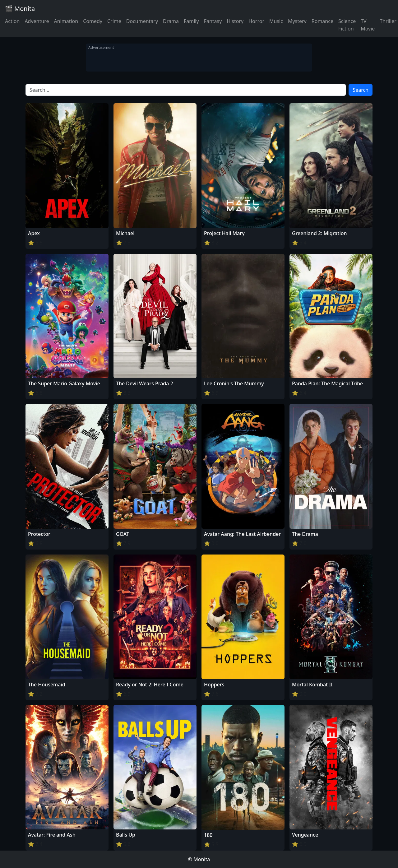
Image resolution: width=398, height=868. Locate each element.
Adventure (37, 21)
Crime (114, 21)
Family (191, 21)
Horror (256, 21)
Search (361, 90)
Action (12, 21)
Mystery (297, 21)
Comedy (93, 21)
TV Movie (368, 25)
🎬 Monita (20, 9)
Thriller (388, 21)
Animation (66, 21)
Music (276, 21)
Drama (171, 21)
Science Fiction (347, 25)
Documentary (142, 21)
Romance (322, 21)
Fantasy (213, 21)
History (235, 21)
